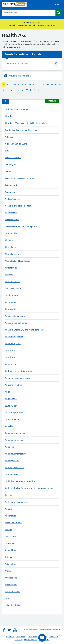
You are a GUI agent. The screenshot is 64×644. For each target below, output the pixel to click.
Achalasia (9, 137)
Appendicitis (10, 516)
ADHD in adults (12, 220)
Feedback (18, 640)
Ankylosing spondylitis (15, 412)
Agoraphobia (11, 233)
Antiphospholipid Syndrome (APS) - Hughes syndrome (29, 488)
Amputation (10, 302)
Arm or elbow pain (13, 523)
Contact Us (53, 637)
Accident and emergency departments (22, 130)
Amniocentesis (11, 295)
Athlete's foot (11, 585)
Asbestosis (9, 543)
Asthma (8, 557)
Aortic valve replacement (16, 502)
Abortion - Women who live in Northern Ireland (26, 123)
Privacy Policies (30, 640)
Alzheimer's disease (14, 288)
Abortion (9, 116)
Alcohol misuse (12, 247)
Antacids (9, 426)
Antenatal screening (14, 440)
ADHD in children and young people (21, 226)
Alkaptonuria (11, 268)
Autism (8, 598)
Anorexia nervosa (13, 419)
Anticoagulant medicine (16, 454)
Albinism (9, 240)
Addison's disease (13, 199)
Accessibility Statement (37, 637)
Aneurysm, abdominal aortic (17, 378)
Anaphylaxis (10, 364)
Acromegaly (10, 164)
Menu (57, 4)
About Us (10, 637)
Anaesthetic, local (13, 344)
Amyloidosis (10, 309)
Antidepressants (12, 461)
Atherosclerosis (12, 578)
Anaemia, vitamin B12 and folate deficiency (24, 330)
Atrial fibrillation (12, 592)
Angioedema (11, 399)
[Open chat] (42, 638)
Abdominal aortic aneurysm (17, 109)
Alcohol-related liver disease (17, 261)
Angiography (11, 406)
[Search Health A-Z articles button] (56, 64)
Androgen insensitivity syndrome (20, 371)
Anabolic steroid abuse (15, 316)
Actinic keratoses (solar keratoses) (20, 178)
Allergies (9, 275)
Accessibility (21, 637)
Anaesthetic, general (14, 337)
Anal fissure (10, 350)
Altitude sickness (12, 282)
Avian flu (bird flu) (13, 605)
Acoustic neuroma (13, 158)
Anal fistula (10, 357)
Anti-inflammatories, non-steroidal (20, 481)
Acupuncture (11, 192)
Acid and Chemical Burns (16, 144)
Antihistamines (12, 474)
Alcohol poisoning (13, 254)
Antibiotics (10, 447)
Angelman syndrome (14, 385)
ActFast (8, 171)
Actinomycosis (11, 185)
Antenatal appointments (16, 433)
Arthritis (9, 530)
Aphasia (9, 509)
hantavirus (35, 22)
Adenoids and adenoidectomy (18, 206)
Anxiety (8, 495)
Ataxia (8, 571)
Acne (7, 151)
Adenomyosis (11, 213)
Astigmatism (10, 564)
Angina (8, 392)
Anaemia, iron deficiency (16, 323)
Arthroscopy (10, 536)
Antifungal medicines (14, 468)
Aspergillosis (10, 550)
